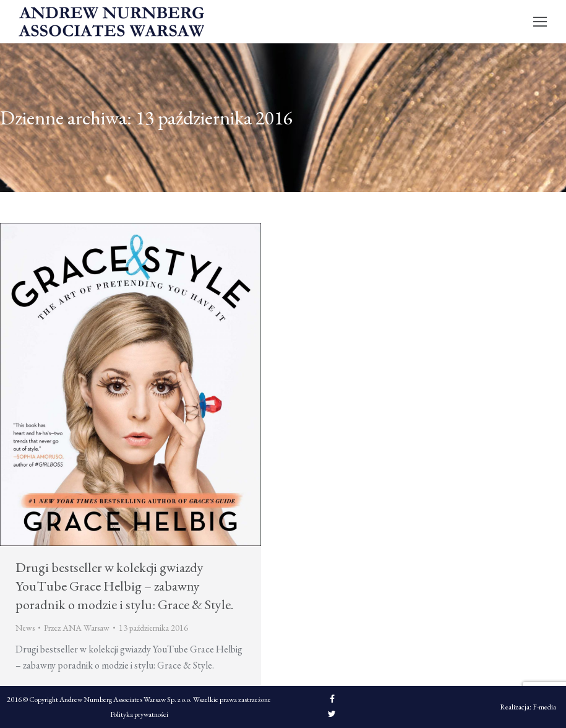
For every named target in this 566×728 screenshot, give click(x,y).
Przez (77, 628)
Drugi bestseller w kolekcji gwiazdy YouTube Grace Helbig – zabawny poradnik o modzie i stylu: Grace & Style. (124, 586)
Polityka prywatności (139, 714)
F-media (544, 707)
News (25, 628)
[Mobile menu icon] (540, 22)
